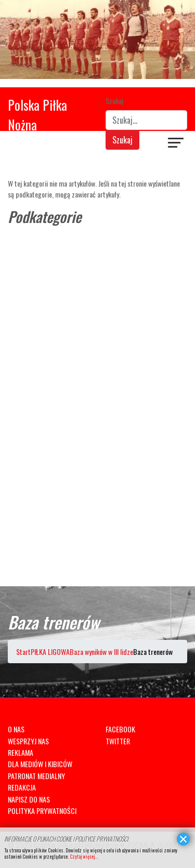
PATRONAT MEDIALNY (36, 776)
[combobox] (147, 120)
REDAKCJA (22, 787)
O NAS (16, 729)
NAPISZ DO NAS (29, 799)
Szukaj (114, 101)
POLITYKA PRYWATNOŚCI (42, 811)
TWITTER (118, 741)
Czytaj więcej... (84, 856)
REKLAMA (21, 752)
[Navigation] (176, 144)
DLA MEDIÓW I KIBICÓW (40, 764)
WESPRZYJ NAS (28, 741)
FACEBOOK (120, 729)
